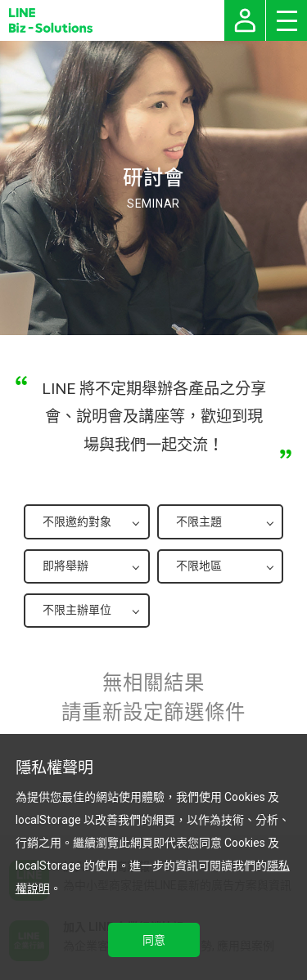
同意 (154, 940)
